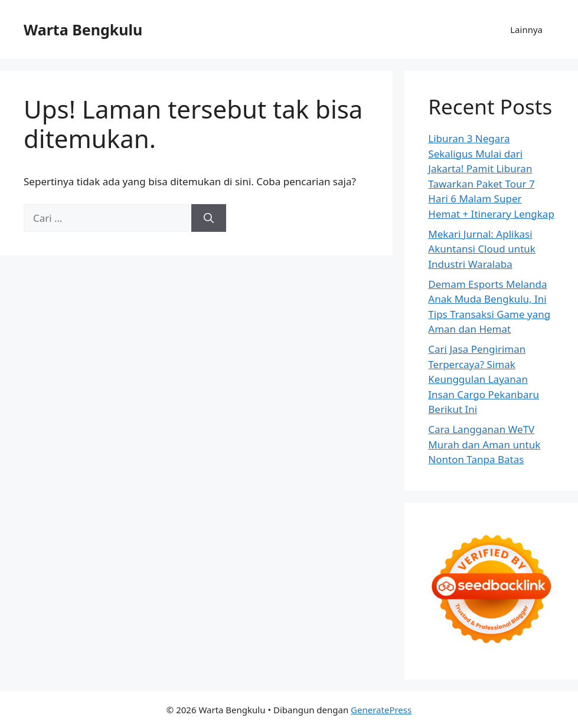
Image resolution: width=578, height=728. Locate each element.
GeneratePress (381, 710)
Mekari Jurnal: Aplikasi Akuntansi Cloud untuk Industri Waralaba (482, 249)
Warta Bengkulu (83, 29)
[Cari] (209, 218)
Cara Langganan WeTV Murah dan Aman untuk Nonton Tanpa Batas (484, 444)
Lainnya (526, 29)
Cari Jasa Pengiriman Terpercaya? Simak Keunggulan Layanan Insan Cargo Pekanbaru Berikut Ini (484, 379)
